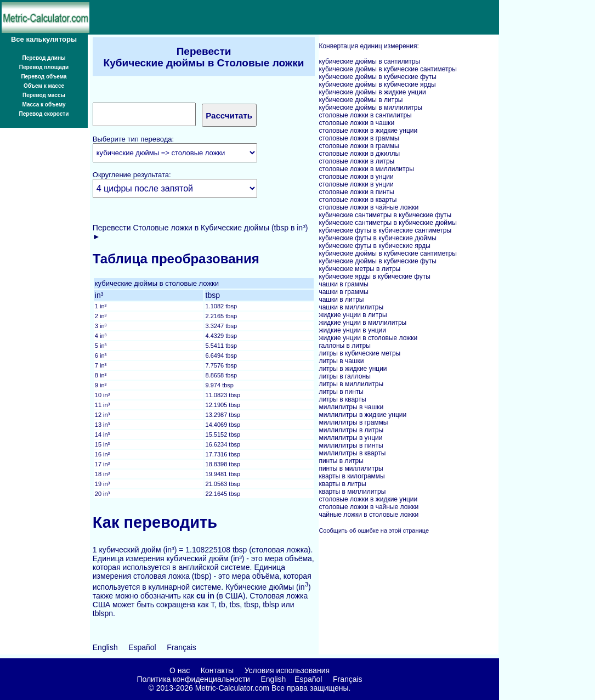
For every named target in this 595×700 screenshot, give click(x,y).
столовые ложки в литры (356, 161)
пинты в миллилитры (351, 468)
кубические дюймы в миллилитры (370, 108)
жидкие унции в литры (353, 315)
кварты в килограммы (352, 476)
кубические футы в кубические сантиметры (385, 230)
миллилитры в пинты (351, 445)
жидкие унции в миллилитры (362, 323)
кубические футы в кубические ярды (374, 246)
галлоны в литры (344, 346)
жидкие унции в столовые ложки (368, 338)
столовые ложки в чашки (356, 123)
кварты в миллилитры (352, 492)
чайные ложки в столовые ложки (369, 515)
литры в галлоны (344, 376)
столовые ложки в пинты (356, 192)
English (105, 647)
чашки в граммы (343, 284)
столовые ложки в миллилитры (366, 169)
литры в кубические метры (359, 353)
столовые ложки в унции (356, 177)
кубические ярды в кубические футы (374, 276)
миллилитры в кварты (352, 453)
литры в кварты (342, 399)
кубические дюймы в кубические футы (377, 77)
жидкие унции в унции (352, 330)
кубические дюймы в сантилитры (369, 61)
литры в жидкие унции (353, 369)
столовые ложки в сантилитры (365, 115)
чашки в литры (341, 300)
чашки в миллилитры (351, 307)
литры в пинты (341, 392)
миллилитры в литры (351, 430)
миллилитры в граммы (353, 422)
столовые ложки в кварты (358, 200)
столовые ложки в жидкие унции (368, 131)
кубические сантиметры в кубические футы (385, 215)
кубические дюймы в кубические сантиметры (387, 69)
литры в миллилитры (351, 384)
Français (182, 647)
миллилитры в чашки (351, 407)
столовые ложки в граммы (359, 138)
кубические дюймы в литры (361, 100)
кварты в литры (342, 484)
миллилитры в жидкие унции (362, 415)
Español (142, 647)
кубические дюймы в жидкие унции (372, 92)
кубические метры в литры (359, 269)
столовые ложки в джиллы (359, 154)
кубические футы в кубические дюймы (377, 238)
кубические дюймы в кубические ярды (377, 84)
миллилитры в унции (350, 438)
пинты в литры (341, 461)
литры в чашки (341, 361)
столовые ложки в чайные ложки (369, 207)
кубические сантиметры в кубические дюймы (387, 223)
